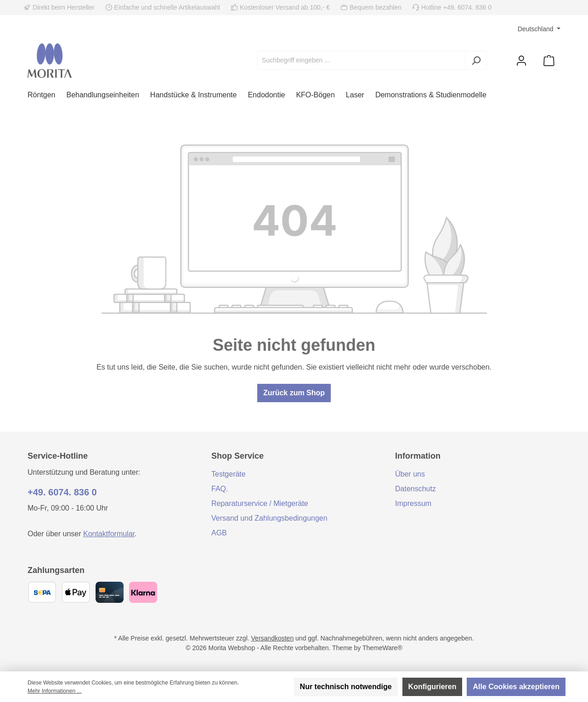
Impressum (413, 503)
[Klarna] (143, 592)
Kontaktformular (109, 534)
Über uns (410, 474)
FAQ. (220, 489)
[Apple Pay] (76, 592)
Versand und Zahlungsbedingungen (269, 518)
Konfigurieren (433, 687)
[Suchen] (476, 60)
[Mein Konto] (521, 60)
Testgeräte (229, 474)
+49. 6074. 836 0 (62, 492)
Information (418, 456)
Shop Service (237, 456)
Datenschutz (416, 489)
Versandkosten (273, 638)
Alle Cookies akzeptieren (516, 687)
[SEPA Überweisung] (42, 592)
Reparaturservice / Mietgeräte (260, 503)
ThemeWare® (382, 648)
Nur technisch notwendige (346, 687)
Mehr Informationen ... (54, 691)
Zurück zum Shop (294, 393)
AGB (219, 533)
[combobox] (362, 60)
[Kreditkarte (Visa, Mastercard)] (110, 592)
